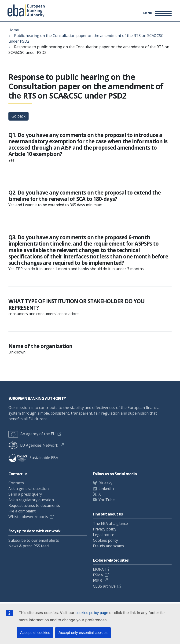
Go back (18, 116)
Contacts (16, 483)
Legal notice (104, 535)
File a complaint (22, 511)
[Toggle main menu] (157, 13)
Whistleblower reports (28, 517)
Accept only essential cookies (83, 633)
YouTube (107, 500)
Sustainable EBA (33, 458)
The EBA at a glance (110, 523)
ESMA (98, 575)
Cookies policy (105, 540)
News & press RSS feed (29, 546)
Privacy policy (105, 529)
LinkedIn (106, 489)
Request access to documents (34, 505)
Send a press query (25, 494)
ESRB (97, 581)
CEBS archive (104, 586)
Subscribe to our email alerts (34, 540)
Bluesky (105, 483)
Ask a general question (29, 489)
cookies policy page (92, 613)
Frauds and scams (108, 546)
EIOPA (98, 569)
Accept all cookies (35, 633)
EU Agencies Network (33, 445)
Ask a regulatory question (31, 500)
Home (14, 30)
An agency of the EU (32, 434)
